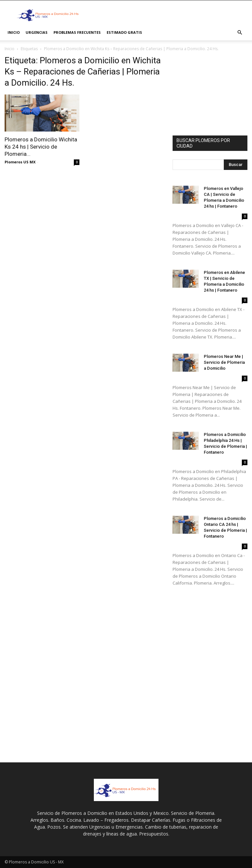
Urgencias (37, 32)
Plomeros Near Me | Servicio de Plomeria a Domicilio (224, 362)
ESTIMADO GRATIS (124, 32)
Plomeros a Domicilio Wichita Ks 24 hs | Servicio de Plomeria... (41, 147)
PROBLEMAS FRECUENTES (77, 32)
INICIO (14, 32)
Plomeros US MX (20, 162)
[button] (240, 33)
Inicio (10, 49)
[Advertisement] (170, 15)
